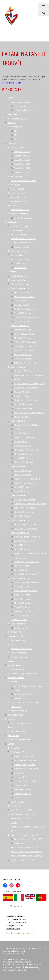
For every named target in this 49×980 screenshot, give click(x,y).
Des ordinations (17, 176)
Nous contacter (13, 736)
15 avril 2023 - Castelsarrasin (24, 437)
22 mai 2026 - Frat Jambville (24, 297)
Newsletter (12, 123)
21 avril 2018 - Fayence (22, 595)
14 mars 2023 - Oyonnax (23, 454)
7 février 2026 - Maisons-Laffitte (26, 317)
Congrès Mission (17, 147)
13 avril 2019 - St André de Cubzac (26, 562)
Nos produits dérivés (18, 197)
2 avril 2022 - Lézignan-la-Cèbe (25, 483)
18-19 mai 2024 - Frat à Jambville (26, 388)
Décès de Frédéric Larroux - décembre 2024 (26, 851)
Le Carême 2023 (17, 806)
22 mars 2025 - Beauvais (23, 354)
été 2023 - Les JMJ (20, 429)
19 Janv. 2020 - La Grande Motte (26, 528)
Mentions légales (7, 959)
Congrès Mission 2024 (22, 156)
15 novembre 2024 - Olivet (24, 371)
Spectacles (12, 272)
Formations (12, 719)
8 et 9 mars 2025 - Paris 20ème (25, 363)
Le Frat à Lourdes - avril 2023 (21, 810)
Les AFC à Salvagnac (18, 802)
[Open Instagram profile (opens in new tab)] (11, 885)
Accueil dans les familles (20, 280)
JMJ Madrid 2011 (17, 632)
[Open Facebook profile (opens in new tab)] (5, 885)
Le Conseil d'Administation (24, 110)
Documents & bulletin (16, 678)
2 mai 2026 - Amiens (21, 305)
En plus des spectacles (16, 636)
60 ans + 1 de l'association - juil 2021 (24, 835)
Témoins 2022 (16, 707)
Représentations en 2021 (20, 495)
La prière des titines (21, 785)
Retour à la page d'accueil (11, 83)
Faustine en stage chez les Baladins (24, 673)
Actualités (11, 143)
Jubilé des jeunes (14, 222)
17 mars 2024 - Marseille (23, 408)
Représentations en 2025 (20, 326)
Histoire (11, 727)
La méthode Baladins (19, 276)
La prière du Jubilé (20, 263)
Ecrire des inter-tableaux (20, 284)
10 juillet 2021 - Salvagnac (24, 512)
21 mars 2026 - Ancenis (22, 313)
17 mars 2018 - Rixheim (22, 607)
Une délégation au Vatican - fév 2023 (24, 814)
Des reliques (15, 185)
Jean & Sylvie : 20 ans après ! (24, 694)
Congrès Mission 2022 (22, 164)
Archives (11, 744)
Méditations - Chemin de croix (25, 760)
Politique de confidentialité (34, 964)
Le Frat (13, 644)
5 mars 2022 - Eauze (21, 491)
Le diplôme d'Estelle (18, 193)
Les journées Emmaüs (19, 653)
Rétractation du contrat (32, 967)
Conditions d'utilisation (20, 959)
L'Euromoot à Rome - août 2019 (22, 860)
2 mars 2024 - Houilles (22, 417)
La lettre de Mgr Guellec (23, 218)
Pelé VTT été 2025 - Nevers (24, 334)
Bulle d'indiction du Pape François (23, 239)
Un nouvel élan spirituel (20, 214)
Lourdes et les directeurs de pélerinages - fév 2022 (27, 829)
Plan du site (19, 967)
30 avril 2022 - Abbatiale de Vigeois (27, 479)
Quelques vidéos (17, 230)
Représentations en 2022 (20, 466)
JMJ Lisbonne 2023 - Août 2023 (22, 752)
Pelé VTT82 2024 (17, 189)
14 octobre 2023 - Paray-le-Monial (27, 425)
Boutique (11, 661)
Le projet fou (19, 773)
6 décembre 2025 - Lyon (23, 330)
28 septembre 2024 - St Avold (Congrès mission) (28, 377)
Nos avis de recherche (19, 201)
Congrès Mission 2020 (22, 172)
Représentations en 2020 (20, 520)
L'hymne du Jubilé (20, 268)
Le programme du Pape (22, 793)
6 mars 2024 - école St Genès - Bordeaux (29, 412)
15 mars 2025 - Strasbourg (24, 359)
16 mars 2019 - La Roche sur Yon (26, 574)
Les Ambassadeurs (21, 106)
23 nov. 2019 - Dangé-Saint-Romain (27, 537)
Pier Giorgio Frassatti (19, 251)
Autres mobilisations (22, 247)
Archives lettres (17, 127)
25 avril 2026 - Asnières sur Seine (26, 309)
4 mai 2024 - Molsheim (22, 392)
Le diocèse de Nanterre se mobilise (24, 243)
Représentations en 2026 (20, 288)
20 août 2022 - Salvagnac (23, 470)
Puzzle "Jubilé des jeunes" (20, 234)
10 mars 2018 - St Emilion (23, 615)
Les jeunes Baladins (15, 665)
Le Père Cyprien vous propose (21, 723)
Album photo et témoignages (25, 756)
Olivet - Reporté (20, 301)
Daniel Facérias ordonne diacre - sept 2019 (26, 856)
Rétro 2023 (15, 748)
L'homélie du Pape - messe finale (26, 769)
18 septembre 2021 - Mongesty (25, 508)
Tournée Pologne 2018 (22, 611)
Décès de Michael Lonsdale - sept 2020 (25, 847)
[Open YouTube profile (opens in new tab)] (18, 885)
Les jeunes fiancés (17, 669)
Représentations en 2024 (20, 367)
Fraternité (11, 205)
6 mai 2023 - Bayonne (22, 433)
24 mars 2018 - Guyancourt (24, 603)
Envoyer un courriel (13, 929)
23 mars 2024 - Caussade (23, 404)
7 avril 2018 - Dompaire (22, 599)
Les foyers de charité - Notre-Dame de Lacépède (28, 688)
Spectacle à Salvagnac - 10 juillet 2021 (28, 839)
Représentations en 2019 (20, 533)
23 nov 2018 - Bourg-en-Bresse (25, 591)
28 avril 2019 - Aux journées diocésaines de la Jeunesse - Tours (30, 555)
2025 (16, 131)
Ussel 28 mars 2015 (21, 628)
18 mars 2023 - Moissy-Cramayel (26, 450)
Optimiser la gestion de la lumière (23, 181)
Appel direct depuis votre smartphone (20, 933)
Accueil (10, 98)
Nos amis (14, 682)
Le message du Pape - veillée (24, 765)
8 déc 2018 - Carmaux (22, 586)
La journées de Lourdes (19, 657)
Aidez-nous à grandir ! (19, 118)
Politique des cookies (8, 967)
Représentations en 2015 (20, 624)
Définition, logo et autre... (20, 259)
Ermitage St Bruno (21, 698)
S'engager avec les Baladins (21, 102)
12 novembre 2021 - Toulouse (25, 499)
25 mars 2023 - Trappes (22, 446)
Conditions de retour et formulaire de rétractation (17, 962)
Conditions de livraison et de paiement (14, 954)
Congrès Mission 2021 (22, 168)
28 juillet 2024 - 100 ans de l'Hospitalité (29, 383)
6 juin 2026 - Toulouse (22, 292)
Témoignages (19, 843)
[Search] (24, 906)
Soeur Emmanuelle (18, 640)
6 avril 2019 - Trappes (22, 566)
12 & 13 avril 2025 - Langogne (25, 346)
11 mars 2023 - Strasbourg (24, 458)
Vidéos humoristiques (19, 711)
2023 (16, 139)
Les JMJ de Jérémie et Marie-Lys (25, 781)
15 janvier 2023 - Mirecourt (24, 462)
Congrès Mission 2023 (22, 160)
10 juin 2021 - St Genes (22, 516)
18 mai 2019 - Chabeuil (22, 549)
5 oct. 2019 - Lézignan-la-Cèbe (25, 541)
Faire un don (12, 114)
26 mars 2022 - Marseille (23, 487)
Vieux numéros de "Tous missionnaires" (25, 702)
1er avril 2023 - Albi (21, 441)
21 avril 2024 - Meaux (22, 396)
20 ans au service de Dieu (20, 210)
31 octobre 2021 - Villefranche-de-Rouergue (30, 504)
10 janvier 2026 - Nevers (23, 321)
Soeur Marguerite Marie (22, 789)
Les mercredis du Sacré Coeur (21, 649)
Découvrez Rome (17, 255)
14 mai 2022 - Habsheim (23, 475)
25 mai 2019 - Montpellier (23, 545)
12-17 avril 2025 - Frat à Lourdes (26, 342)
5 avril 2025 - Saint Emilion (24, 350)
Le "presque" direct (20, 777)
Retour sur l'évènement (19, 226)
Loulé (16, 798)
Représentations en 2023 (20, 421)
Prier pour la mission (15, 715)
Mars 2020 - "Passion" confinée (25, 524)
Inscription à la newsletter (21, 740)
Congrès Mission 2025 (22, 152)
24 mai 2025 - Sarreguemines (24, 338)
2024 (16, 135)
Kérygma (14, 822)
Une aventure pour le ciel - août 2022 (24, 818)
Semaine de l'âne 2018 (19, 620)
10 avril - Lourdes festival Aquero (26, 400)
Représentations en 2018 (20, 578)
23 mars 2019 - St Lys (22, 570)
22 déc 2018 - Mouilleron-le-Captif (27, 582)
